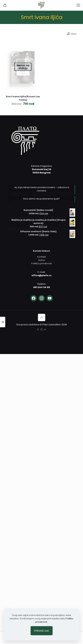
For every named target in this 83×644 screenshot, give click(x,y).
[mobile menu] (78, 5)
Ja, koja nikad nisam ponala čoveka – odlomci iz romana (42, 189)
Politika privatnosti (41, 263)
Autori (42, 260)
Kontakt (41, 257)
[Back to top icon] (42, 317)
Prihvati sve (42, 631)
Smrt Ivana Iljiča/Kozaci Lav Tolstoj (23, 98)
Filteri (71, 34)
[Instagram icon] (41, 329)
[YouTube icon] (45, 329)
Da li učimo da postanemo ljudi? (41, 199)
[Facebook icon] (38, 329)
